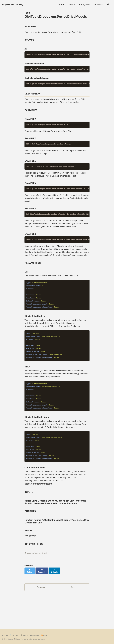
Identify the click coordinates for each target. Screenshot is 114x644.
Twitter (15, 634)
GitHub (26, 634)
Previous (41, 617)
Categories (83, 4)
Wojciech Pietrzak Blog (14, 4)
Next (73, 617)
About (71, 4)
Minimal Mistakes (40, 638)
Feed (48, 634)
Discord (37, 634)
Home (60, 4)
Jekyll (31, 638)
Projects (97, 4)
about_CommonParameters (55, 511)
